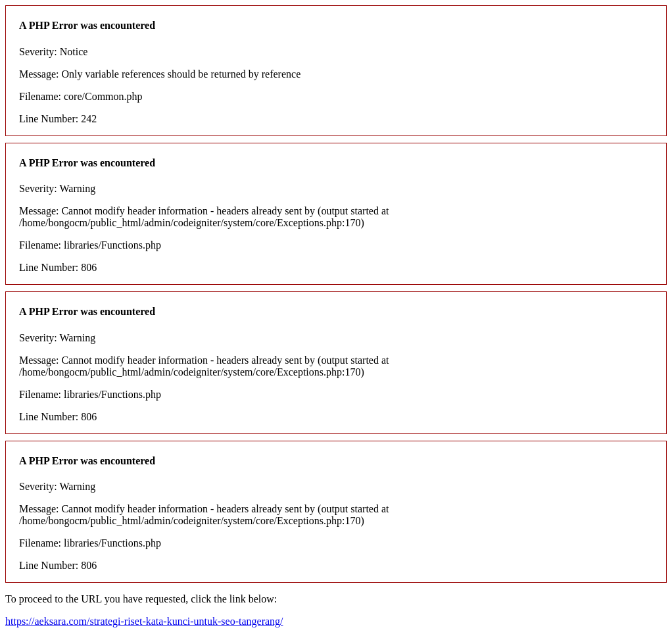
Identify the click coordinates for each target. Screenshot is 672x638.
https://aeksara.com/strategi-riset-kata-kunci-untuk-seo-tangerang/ (144, 621)
